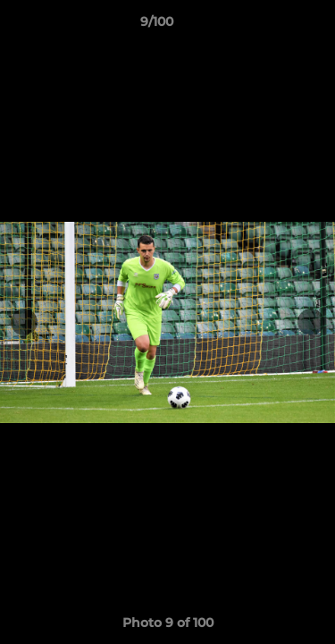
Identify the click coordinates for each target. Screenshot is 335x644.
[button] (271, 26)
